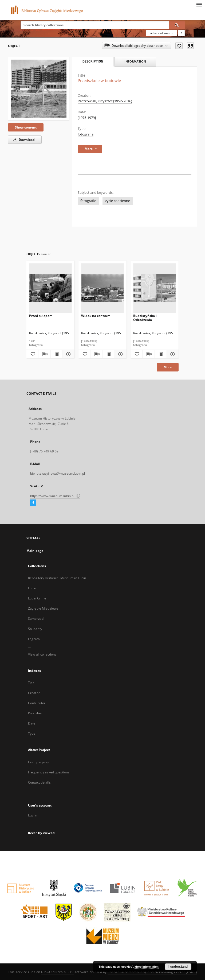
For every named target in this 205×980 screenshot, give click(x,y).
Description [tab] (93, 61)
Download (23, 140)
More (168, 367)
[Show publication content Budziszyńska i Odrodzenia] (161, 354)
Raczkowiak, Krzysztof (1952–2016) (105, 101)
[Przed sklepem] (50, 288)
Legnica (34, 639)
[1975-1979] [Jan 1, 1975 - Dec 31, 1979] (87, 118)
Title (31, 683)
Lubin (32, 588)
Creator (34, 693)
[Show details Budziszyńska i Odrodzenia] (172, 354)
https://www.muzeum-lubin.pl (55, 496)
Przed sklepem (41, 316)
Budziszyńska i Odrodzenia (145, 318)
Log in (33, 815)
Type (32, 733)
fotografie (88, 201)
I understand (178, 967)
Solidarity (35, 629)
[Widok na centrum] (102, 288)
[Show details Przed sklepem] (68, 354)
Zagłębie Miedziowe (43, 608)
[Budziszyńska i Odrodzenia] (155, 288)
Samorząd (36, 619)
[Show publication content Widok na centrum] (109, 354)
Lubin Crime (37, 598)
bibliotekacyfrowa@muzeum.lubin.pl (58, 473)
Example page (39, 762)
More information (147, 967)
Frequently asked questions (49, 772)
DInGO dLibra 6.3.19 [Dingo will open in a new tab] (57, 972)
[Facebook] (33, 503)
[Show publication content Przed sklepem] (57, 354)
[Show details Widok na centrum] (120, 354)
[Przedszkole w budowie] (39, 88)
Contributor (37, 703)
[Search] (177, 25)
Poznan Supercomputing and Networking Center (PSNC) (152, 972)
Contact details (39, 782)
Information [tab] (135, 61)
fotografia (86, 134)
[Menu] (199, 4)
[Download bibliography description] (44, 354)
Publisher (35, 713)
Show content (26, 127)
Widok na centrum (96, 316)
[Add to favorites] (179, 46)
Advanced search (161, 33)
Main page (35, 551)
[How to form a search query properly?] (181, 33)
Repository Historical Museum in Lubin (57, 578)
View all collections (42, 654)
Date (32, 723)
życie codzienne (118, 201)
